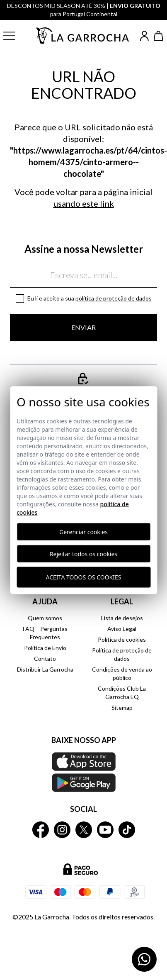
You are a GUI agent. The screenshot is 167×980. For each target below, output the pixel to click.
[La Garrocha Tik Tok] (127, 830)
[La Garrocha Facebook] (41, 830)
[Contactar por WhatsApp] (144, 959)
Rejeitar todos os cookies (83, 554)
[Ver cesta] (159, 36)
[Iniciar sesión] (144, 36)
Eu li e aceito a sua (90, 298)
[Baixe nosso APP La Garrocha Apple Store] (83, 772)
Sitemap (122, 708)
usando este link (84, 203)
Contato (45, 659)
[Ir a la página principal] (83, 35)
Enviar (83, 327)
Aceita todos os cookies (84, 577)
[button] (15, 36)
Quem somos (45, 618)
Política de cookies (122, 639)
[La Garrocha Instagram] (62, 830)
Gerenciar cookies (83, 532)
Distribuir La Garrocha (45, 669)
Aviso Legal (122, 629)
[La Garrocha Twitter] (84, 830)
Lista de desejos (122, 618)
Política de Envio (45, 648)
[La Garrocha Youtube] (105, 830)
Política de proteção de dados (114, 298)
